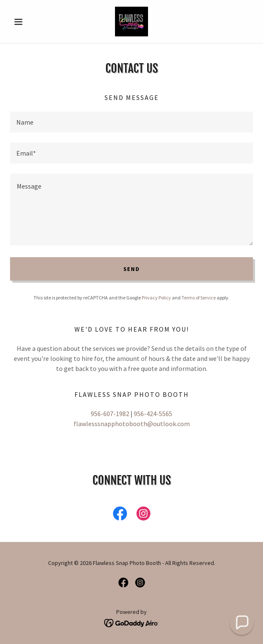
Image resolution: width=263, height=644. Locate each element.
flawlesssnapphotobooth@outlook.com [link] (132, 424)
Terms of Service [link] (199, 298)
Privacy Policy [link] (156, 298)
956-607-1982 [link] (110, 414)
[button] (28, 22)
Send (132, 269)
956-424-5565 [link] (153, 414)
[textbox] (131, 122)
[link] (131, 22)
